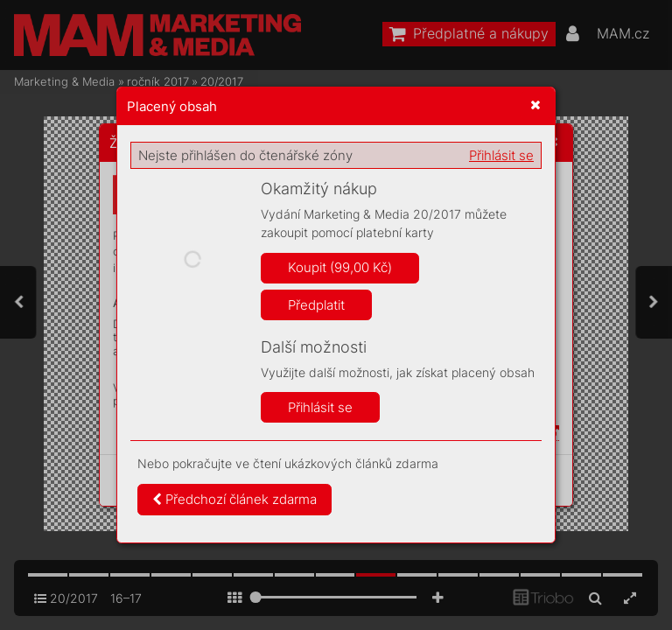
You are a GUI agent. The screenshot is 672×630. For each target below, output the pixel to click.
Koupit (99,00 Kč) (340, 267)
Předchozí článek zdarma (234, 499)
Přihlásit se (501, 155)
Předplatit (316, 305)
